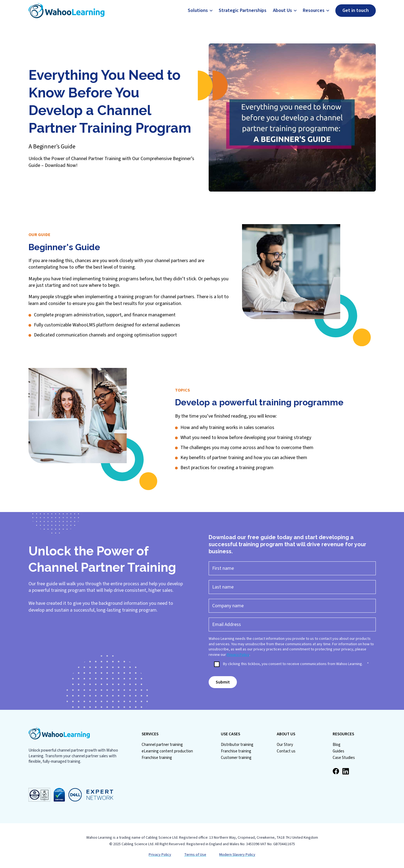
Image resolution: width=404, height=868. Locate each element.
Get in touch (356, 10)
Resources (314, 11)
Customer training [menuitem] (236, 758)
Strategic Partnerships (243, 11)
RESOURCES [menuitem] (343, 734)
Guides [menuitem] (338, 751)
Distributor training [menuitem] (237, 745)
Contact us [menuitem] (286, 751)
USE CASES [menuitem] (230, 734)
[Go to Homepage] (66, 11)
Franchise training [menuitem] (157, 758)
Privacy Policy (238, 655)
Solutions (198, 11)
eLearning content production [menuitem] (167, 751)
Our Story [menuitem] (285, 745)
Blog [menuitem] (337, 745)
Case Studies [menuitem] (344, 758)
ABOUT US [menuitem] (286, 734)
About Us (282, 11)
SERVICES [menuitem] (150, 734)
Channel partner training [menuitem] (162, 745)
